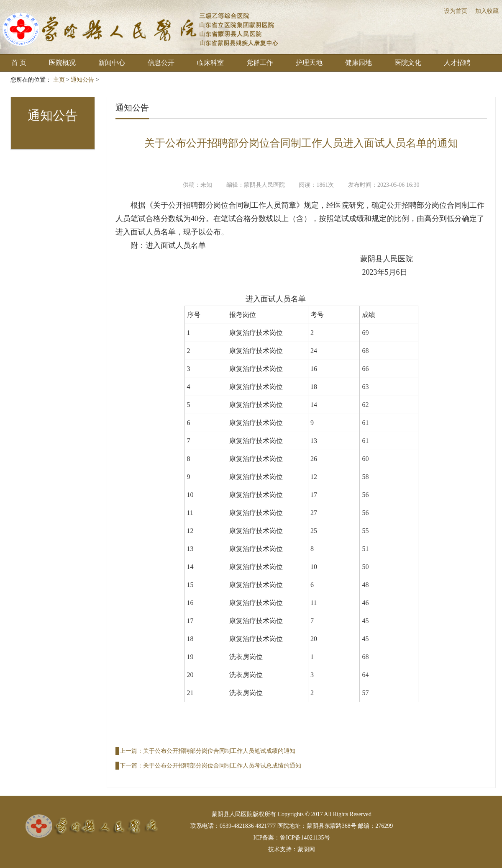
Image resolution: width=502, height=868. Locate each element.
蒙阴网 (306, 849)
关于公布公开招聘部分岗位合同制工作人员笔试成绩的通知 (219, 751)
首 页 (19, 63)
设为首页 (456, 11)
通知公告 (82, 80)
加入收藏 (487, 11)
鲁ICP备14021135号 (305, 838)
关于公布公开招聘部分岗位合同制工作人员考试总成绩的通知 (222, 766)
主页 (59, 80)
